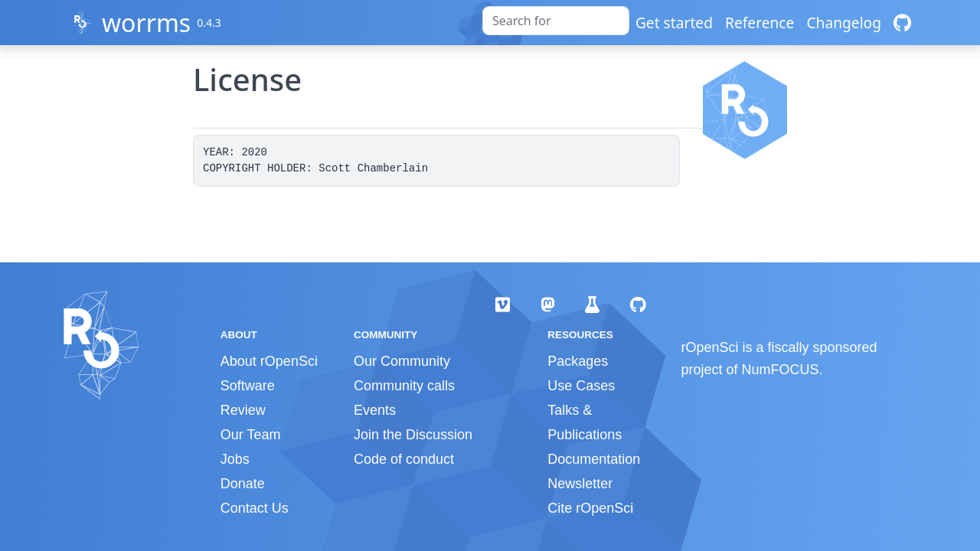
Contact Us (255, 508)
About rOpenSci (269, 361)
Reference (759, 23)
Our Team (251, 435)
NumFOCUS (781, 370)
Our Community (402, 361)
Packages (578, 361)
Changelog (844, 23)
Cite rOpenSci (590, 508)
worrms (146, 23)
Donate (243, 484)
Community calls (404, 386)
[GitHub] (902, 23)
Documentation (594, 459)
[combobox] (556, 21)
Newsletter (580, 484)
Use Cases (581, 386)
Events (375, 410)
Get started (674, 23)
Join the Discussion (413, 435)
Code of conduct (404, 459)
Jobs (235, 459)
